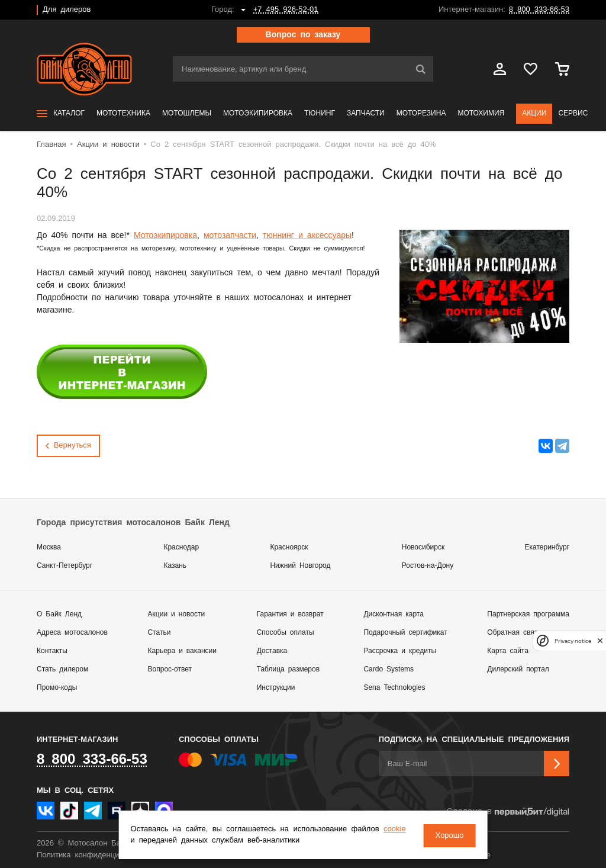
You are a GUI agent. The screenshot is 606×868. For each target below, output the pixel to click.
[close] (600, 641)
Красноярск (289, 547)
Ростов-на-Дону (428, 566)
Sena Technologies (394, 688)
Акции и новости (177, 614)
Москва (49, 547)
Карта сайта (508, 651)
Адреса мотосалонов (72, 633)
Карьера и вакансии (182, 651)
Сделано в (508, 812)
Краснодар (181, 547)
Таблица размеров (288, 669)
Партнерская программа (528, 614)
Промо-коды (57, 688)
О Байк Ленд (59, 614)
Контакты (52, 651)
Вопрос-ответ (170, 669)
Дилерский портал (518, 669)
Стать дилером (62, 669)
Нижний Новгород (300, 566)
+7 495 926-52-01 (286, 10)
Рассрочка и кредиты (400, 651)
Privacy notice (573, 641)
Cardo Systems (389, 669)
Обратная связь (514, 633)
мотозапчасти (230, 236)
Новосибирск (423, 547)
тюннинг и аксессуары (307, 236)
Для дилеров (67, 10)
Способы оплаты (286, 633)
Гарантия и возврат (290, 614)
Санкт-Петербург (65, 566)
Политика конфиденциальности (94, 855)
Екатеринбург (547, 547)
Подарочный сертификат (405, 633)
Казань (175, 566)
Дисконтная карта (393, 614)
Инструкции (276, 688)
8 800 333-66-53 (539, 10)
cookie (144, 841)
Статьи (159, 633)
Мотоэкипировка (165, 236)
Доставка (272, 651)
